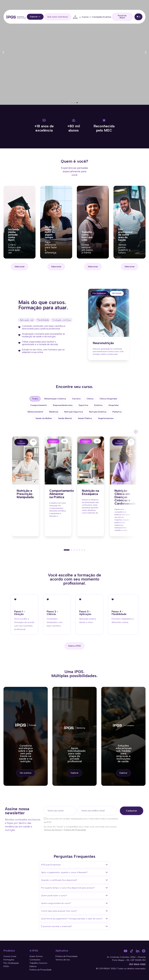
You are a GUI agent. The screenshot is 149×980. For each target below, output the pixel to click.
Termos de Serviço (53, 830)
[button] (3, 52)
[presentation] (135, 431)
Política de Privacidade (75, 830)
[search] (58, 17)
